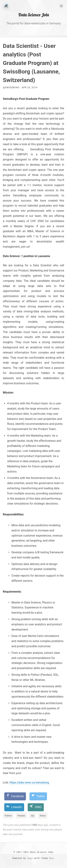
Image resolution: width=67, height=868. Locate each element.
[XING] (36, 807)
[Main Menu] (61, 6)
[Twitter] (38, 796)
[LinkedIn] (14, 807)
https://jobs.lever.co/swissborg (29, 783)
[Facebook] (15, 796)
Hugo (30, 858)
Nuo (51, 858)
